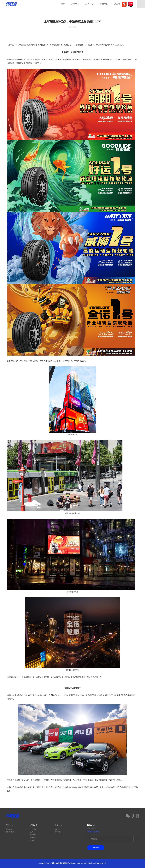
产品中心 (75, 4)
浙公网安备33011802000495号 (96, 863)
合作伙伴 (33, 835)
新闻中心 (57, 829)
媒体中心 (104, 4)
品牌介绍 (89, 4)
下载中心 (96, 848)
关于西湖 (33, 829)
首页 (63, 4)
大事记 (32, 832)
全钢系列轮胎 (10, 832)
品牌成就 (33, 837)
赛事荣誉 (33, 840)
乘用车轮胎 (9, 829)
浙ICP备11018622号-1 (78, 863)
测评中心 (57, 832)
